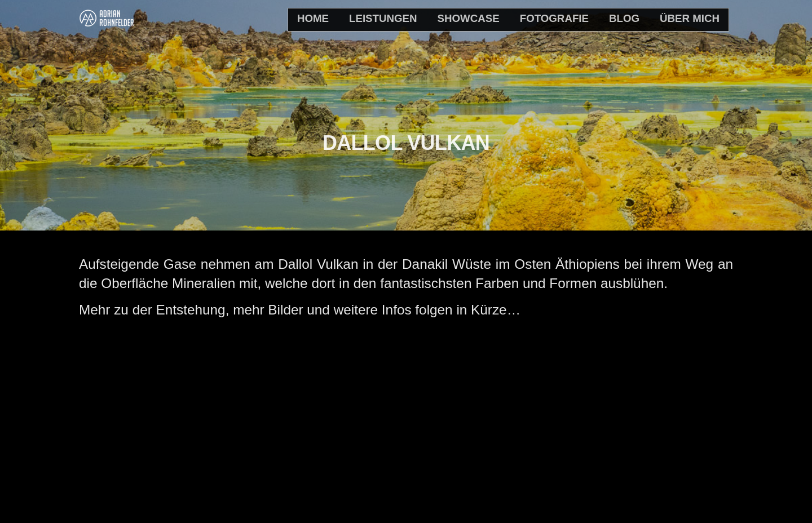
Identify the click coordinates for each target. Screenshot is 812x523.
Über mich (690, 18)
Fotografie (554, 18)
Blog (624, 18)
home (313, 18)
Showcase (469, 18)
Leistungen (383, 18)
